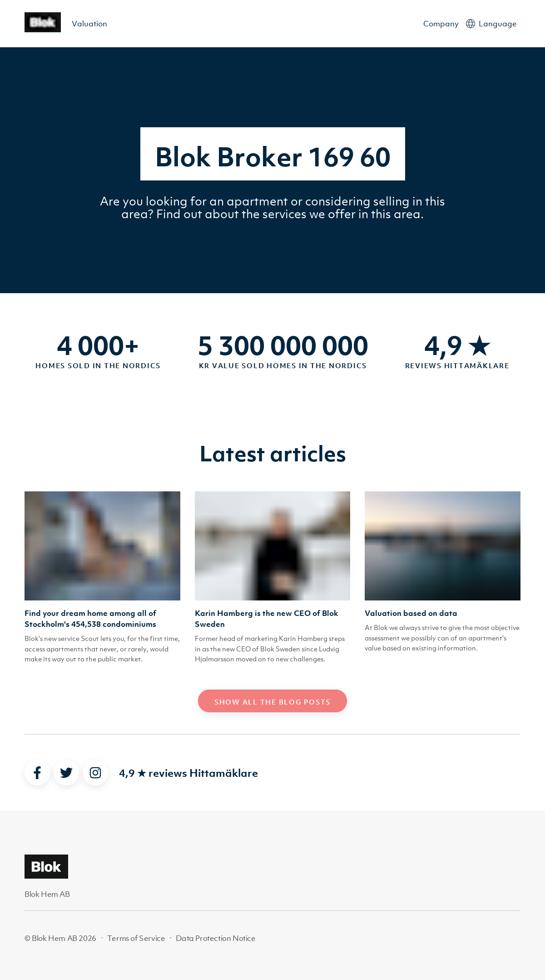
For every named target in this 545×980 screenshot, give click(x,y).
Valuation (89, 24)
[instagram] (95, 773)
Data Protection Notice (216, 938)
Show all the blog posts (272, 702)
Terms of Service (136, 938)
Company (441, 24)
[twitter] (66, 773)
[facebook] (37, 773)
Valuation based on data (411, 613)
